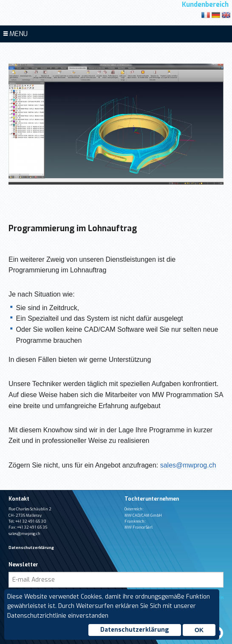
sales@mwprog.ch (188, 465)
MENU (16, 34)
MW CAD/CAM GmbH (143, 515)
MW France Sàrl (139, 527)
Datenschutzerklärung (135, 630)
